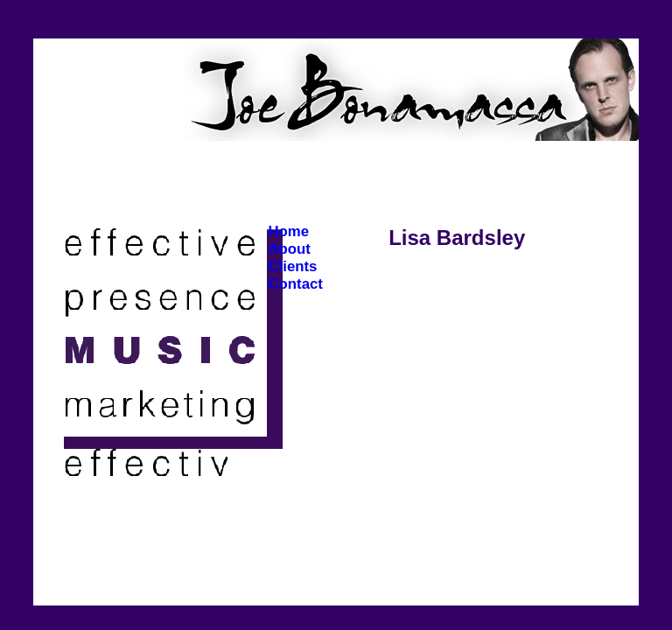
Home (288, 231)
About (289, 249)
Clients (292, 266)
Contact (295, 284)
